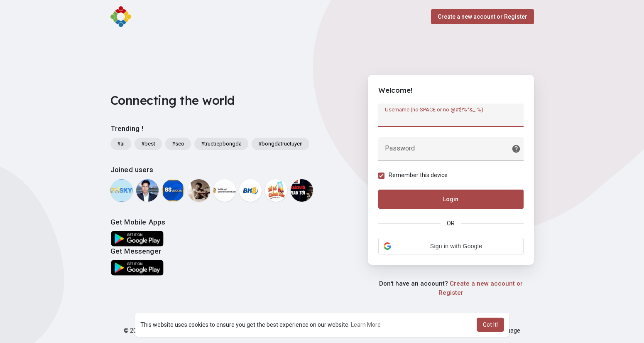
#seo (178, 144)
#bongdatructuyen (280, 144)
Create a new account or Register (482, 17)
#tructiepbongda (221, 144)
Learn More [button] (366, 325)
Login (451, 199)
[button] (451, 246)
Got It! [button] (490, 325)
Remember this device (418, 175)
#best (148, 144)
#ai (121, 144)
